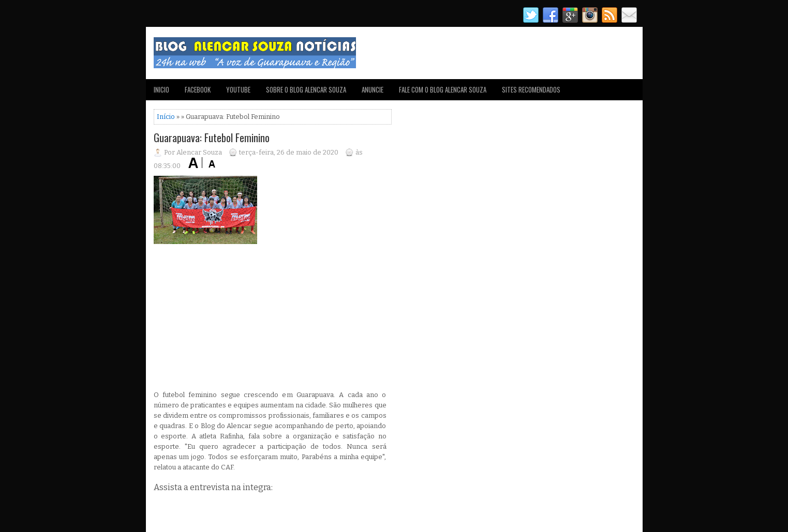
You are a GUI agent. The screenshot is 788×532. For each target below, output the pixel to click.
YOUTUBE (238, 89)
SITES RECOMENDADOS (531, 89)
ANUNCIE (373, 89)
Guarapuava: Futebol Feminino (212, 138)
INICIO (161, 89)
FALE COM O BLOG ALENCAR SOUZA (443, 89)
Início (166, 117)
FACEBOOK (198, 89)
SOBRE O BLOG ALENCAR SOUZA (306, 89)
